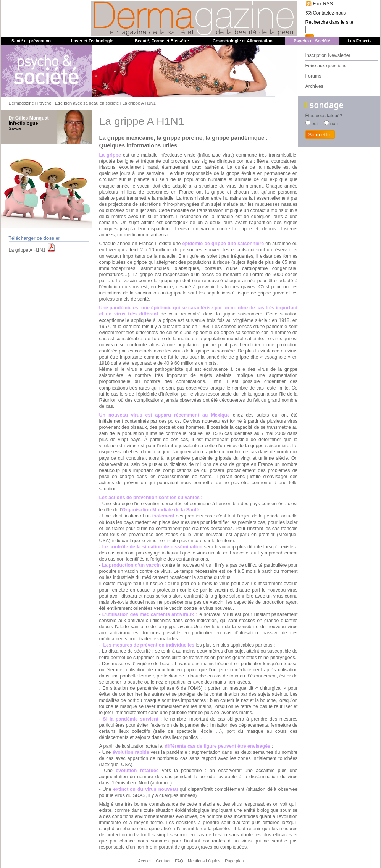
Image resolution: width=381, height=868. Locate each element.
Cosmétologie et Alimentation (243, 41)
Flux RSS (323, 4)
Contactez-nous (330, 13)
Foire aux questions (326, 66)
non (334, 124)
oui (315, 124)
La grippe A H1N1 (27, 250)
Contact (163, 861)
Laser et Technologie (92, 41)
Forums (313, 76)
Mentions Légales (204, 861)
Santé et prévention (31, 41)
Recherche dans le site (329, 22)
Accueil (145, 861)
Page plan (234, 861)
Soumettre (320, 135)
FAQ (179, 861)
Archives (314, 86)
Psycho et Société (312, 41)
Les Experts (359, 41)
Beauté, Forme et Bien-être (162, 41)
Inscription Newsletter (328, 55)
